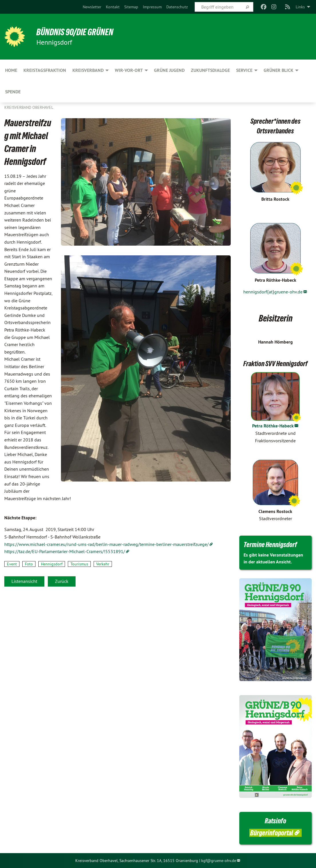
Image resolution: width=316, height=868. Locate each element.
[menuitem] (92, 7)
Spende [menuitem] (13, 92)
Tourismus (79, 564)
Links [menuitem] (300, 7)
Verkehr (103, 564)
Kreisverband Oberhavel (29, 107)
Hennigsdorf (52, 564)
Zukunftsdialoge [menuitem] (210, 70)
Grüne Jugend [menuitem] (169, 70)
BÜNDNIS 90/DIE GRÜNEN (75, 32)
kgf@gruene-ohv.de (219, 861)
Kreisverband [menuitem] (88, 70)
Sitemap (131, 7)
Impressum (152, 7)
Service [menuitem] (244, 70)
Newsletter (92, 7)
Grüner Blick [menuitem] (279, 70)
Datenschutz (177, 7)
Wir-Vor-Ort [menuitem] (129, 70)
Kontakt (113, 7)
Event (12, 564)
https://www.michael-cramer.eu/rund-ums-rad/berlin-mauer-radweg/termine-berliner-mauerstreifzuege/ (106, 544)
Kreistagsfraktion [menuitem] (45, 70)
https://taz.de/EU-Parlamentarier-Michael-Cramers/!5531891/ (65, 551)
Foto (29, 564)
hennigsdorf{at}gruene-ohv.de (273, 292)
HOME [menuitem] (11, 70)
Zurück (62, 581)
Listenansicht (24, 581)
